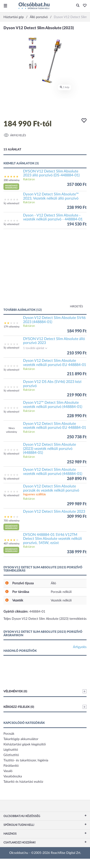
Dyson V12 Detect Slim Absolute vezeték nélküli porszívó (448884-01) (53, 472)
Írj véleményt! (12, 203)
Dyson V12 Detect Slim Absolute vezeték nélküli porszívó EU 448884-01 (55, 363)
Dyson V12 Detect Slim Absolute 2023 (54, 512)
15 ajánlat (12, 150)
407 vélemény (12, 544)
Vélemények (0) (45, 691)
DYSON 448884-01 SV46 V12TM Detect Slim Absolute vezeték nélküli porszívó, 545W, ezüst (52, 539)
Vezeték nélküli (61, 601)
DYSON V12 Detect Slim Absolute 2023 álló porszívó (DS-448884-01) (51, 173)
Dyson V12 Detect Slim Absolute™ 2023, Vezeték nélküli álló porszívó (51, 196)
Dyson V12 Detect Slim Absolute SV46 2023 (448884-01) (54, 320)
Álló (53, 583)
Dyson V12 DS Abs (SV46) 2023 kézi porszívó (52, 384)
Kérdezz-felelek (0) (45, 707)
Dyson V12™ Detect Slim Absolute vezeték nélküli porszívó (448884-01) (53, 405)
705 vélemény (12, 521)
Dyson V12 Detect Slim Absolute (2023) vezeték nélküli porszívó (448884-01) (49, 449)
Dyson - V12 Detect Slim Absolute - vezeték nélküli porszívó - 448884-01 (53, 217)
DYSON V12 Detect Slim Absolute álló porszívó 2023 (54, 341)
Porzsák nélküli (61, 592)
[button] (83, 6)
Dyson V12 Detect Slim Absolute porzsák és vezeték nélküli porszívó (51, 488)
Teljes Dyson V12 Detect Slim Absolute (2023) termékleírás (45, 619)
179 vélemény (12, 327)
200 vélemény (12, 180)
